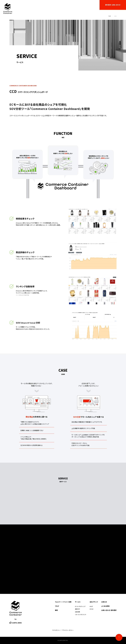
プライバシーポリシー (68, 630)
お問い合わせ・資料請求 (109, 610)
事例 (55, 5)
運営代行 (78, 609)
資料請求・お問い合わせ (113, 5)
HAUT (91, 606)
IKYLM (91, 609)
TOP (110, 16)
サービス (47, 5)
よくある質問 (92, 5)
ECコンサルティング (80, 606)
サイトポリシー (56, 630)
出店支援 (78, 612)
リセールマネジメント (81, 615)
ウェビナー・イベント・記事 (33, 5)
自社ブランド (64, 5)
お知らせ (82, 5)
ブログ (75, 5)
